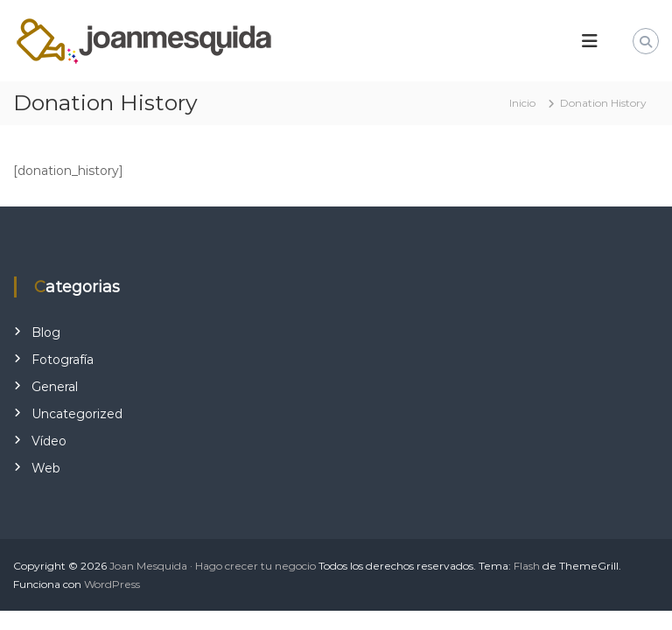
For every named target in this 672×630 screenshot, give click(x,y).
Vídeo (49, 441)
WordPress (112, 584)
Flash (527, 566)
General (55, 387)
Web (46, 468)
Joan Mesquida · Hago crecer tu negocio (213, 566)
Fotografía (63, 360)
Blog (46, 332)
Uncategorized (77, 414)
